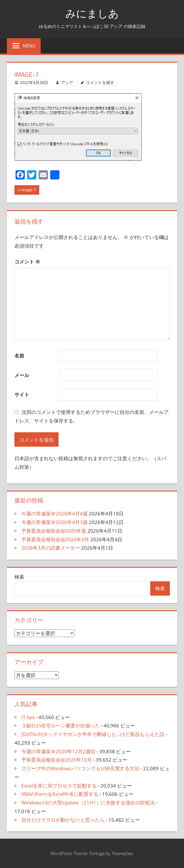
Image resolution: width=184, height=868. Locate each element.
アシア (67, 82)
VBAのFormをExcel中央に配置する (60, 794)
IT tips (28, 717)
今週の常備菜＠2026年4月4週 (55, 514)
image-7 (28, 190)
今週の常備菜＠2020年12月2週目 (58, 751)
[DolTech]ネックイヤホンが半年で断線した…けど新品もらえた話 (93, 734)
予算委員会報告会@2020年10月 (57, 760)
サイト (22, 394)
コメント (27, 262)
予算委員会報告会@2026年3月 (55, 539)
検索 (19, 577)
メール (22, 375)
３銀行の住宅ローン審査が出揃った (61, 725)
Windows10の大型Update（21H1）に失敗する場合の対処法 (88, 803)
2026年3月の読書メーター (51, 548)
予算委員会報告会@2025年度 (54, 531)
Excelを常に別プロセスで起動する (59, 786)
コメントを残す (100, 82)
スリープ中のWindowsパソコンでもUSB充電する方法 (80, 768)
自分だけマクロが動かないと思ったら (63, 820)
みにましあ (92, 13)
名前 (19, 356)
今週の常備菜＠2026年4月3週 (55, 522)
